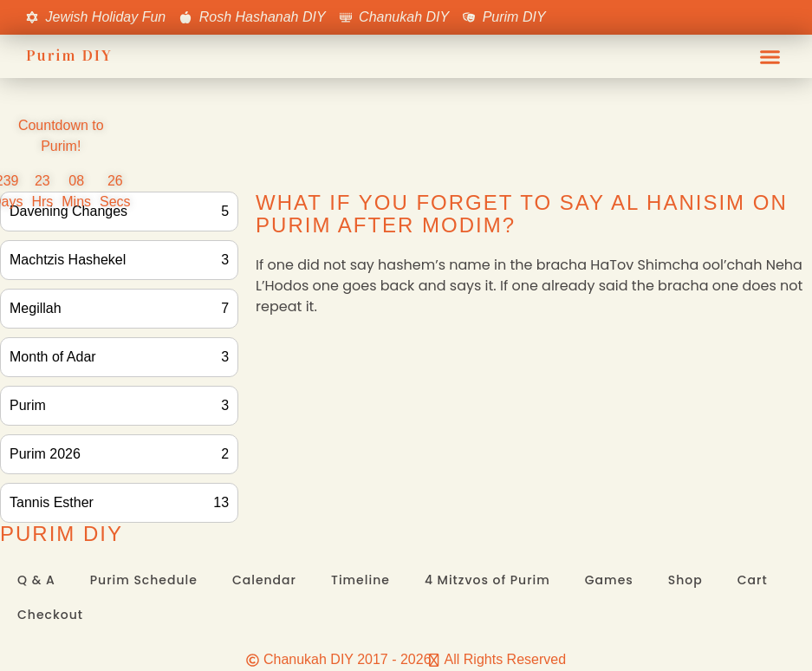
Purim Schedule (144, 580)
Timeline (361, 580)
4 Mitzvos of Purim (487, 580)
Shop (685, 580)
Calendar (264, 580)
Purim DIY (69, 55)
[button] (770, 56)
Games (609, 580)
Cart (753, 580)
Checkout (50, 615)
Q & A (36, 580)
